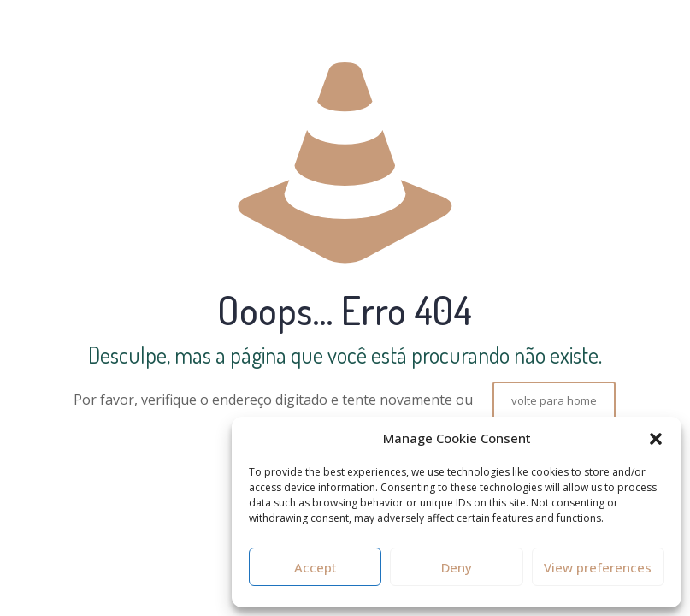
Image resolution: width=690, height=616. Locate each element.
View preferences (598, 567)
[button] (656, 439)
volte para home (554, 400)
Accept (316, 567)
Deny (457, 567)
